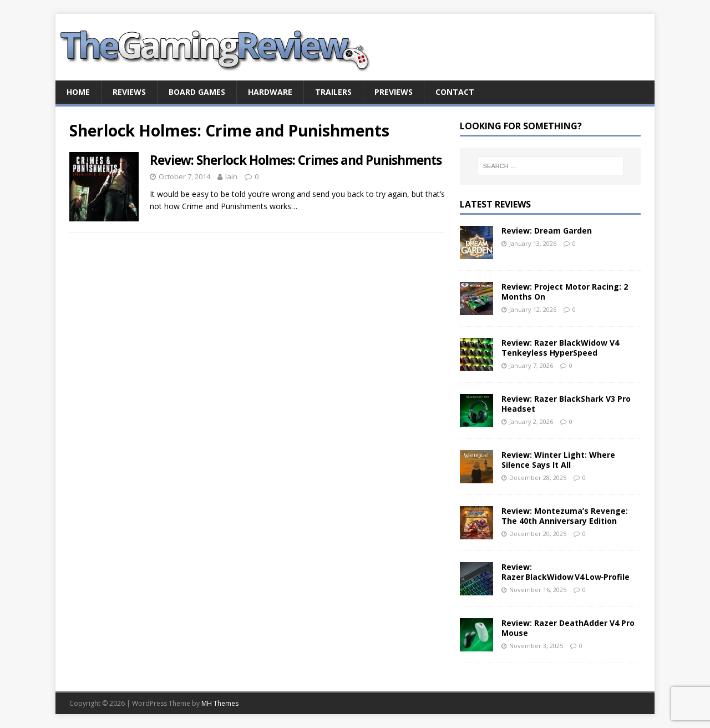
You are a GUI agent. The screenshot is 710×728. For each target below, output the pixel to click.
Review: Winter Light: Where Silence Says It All (558, 460)
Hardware (270, 92)
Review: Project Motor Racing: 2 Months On (565, 292)
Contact (455, 92)
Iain (231, 176)
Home (78, 92)
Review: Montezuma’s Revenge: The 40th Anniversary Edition (565, 516)
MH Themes (220, 703)
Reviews (129, 92)
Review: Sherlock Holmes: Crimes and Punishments (296, 160)
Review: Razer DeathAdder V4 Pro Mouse (568, 628)
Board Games (197, 92)
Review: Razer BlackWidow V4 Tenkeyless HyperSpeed (560, 348)
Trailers (333, 92)
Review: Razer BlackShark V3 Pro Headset (566, 404)
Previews (394, 92)
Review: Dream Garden (547, 231)
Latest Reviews (495, 204)
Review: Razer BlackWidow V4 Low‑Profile (566, 572)
